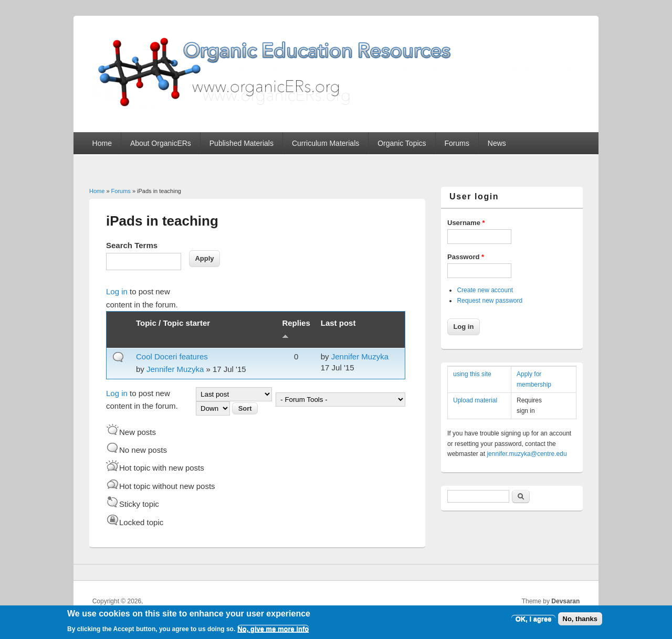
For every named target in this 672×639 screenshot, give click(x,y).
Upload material (475, 400)
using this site (472, 374)
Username (466, 223)
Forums (456, 143)
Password (466, 257)
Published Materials (241, 143)
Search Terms (132, 245)
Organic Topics (402, 143)
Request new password (490, 301)
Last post (338, 323)
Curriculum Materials (325, 143)
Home (102, 143)
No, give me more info (273, 632)
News (497, 143)
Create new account (485, 290)
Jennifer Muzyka (175, 369)
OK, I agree (534, 622)
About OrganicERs (161, 143)
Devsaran (565, 601)
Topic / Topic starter (173, 323)
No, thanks (580, 622)
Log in (117, 291)
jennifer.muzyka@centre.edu (527, 454)
